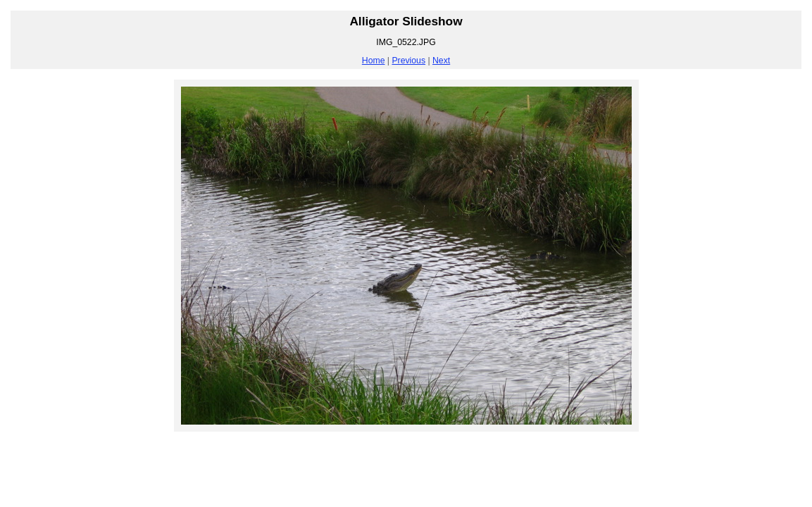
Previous (408, 61)
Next (441, 61)
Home (374, 61)
